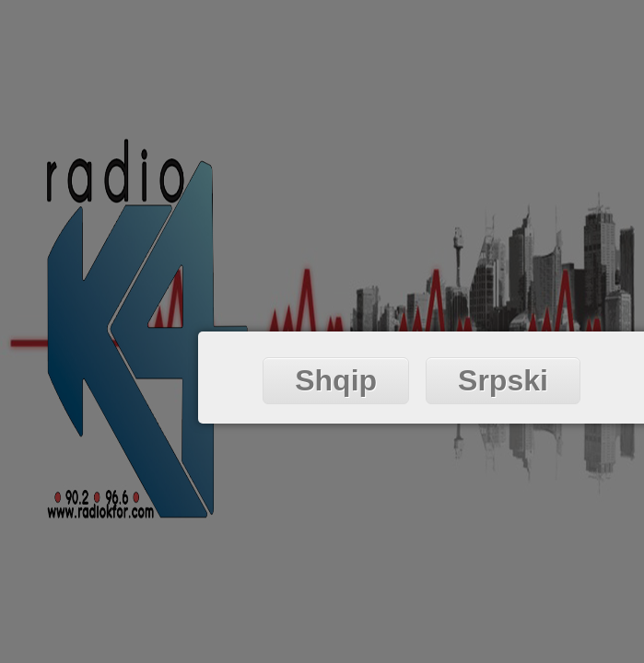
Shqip (336, 380)
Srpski (503, 380)
